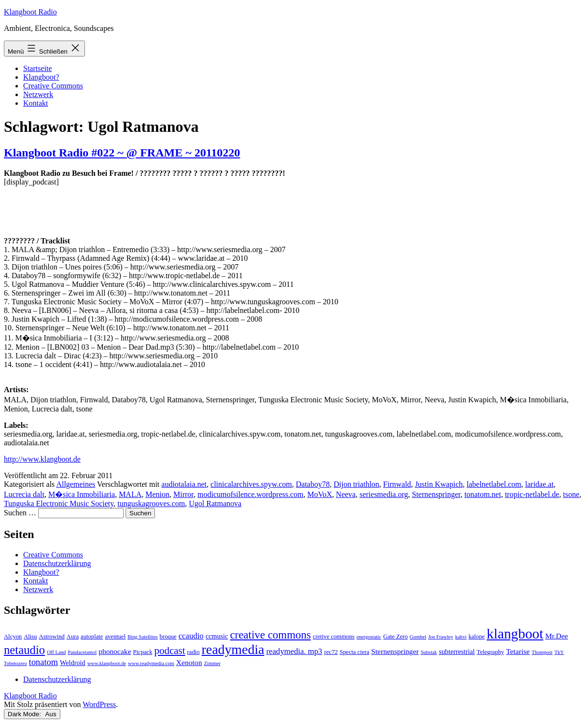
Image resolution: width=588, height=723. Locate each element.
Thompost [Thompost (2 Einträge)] (542, 652)
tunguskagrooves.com (151, 503)
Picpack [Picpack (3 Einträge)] (143, 652)
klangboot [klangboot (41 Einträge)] (515, 634)
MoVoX (320, 494)
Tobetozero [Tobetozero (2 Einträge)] (15, 663)
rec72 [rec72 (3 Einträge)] (331, 652)
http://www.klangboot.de (42, 459)
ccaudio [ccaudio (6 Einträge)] (191, 636)
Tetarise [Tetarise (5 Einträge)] (518, 651)
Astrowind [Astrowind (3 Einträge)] (52, 637)
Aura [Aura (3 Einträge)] (73, 637)
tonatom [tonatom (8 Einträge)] (43, 662)
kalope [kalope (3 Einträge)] (476, 637)
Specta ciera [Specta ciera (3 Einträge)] (355, 652)
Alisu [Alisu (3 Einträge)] (30, 637)
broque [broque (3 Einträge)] (168, 637)
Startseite (38, 68)
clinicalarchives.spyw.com (251, 484)
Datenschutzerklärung (57, 563)
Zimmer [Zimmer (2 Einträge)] (212, 663)
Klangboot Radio (30, 12)
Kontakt (36, 103)
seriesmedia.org (384, 494)
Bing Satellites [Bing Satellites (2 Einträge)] (142, 637)
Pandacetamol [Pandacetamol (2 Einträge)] (82, 652)
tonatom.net (483, 494)
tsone (571, 494)
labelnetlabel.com (494, 484)
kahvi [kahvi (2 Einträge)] (461, 637)
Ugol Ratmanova (215, 503)
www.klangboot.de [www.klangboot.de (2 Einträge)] (107, 663)
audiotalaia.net (184, 484)
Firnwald (397, 484)
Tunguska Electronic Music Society (59, 503)
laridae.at (539, 484)
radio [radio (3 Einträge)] (194, 652)
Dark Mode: (32, 714)
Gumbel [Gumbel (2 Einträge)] (418, 637)
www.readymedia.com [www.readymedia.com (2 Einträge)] (151, 663)
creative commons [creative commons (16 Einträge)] (270, 635)
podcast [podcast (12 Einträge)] (170, 651)
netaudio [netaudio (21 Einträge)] (24, 650)
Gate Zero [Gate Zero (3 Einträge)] (396, 637)
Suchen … (20, 513)
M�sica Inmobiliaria (82, 494)
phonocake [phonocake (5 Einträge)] (115, 651)
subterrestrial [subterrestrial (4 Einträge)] (457, 652)
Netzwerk (38, 94)
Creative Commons (53, 86)
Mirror (183, 494)
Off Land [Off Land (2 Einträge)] (56, 652)
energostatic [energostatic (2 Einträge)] (369, 637)
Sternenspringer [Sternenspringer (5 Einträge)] (395, 651)
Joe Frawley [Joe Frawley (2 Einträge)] (441, 637)
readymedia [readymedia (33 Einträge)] (233, 649)
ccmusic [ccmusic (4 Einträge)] (217, 636)
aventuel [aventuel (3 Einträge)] (115, 637)
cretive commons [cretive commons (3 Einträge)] (334, 637)
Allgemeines (76, 484)
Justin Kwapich (439, 484)
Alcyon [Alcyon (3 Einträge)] (13, 637)
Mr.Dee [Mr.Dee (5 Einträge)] (556, 636)
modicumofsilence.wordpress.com (251, 494)
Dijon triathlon (357, 484)
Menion (157, 494)
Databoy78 (313, 484)
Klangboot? (41, 77)
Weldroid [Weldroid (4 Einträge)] (73, 663)
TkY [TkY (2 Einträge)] (559, 652)
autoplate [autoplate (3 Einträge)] (92, 637)
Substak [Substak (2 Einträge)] (429, 652)
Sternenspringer (436, 494)
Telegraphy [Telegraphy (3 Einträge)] (491, 652)
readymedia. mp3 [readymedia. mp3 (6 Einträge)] (294, 651)
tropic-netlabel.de (532, 494)
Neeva (346, 494)
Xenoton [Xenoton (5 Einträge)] (189, 662)
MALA (130, 494)
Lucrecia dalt (24, 494)
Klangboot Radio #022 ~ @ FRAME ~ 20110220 (122, 153)
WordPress (99, 704)
